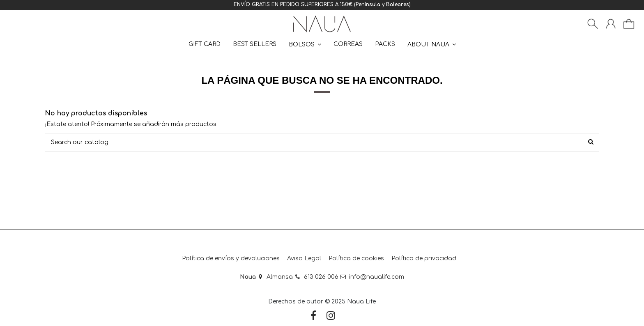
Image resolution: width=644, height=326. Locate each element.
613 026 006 (321, 277)
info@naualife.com (377, 277)
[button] (432, 44)
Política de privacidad (424, 258)
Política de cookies (356, 258)
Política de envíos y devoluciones (231, 258)
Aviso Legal (304, 258)
